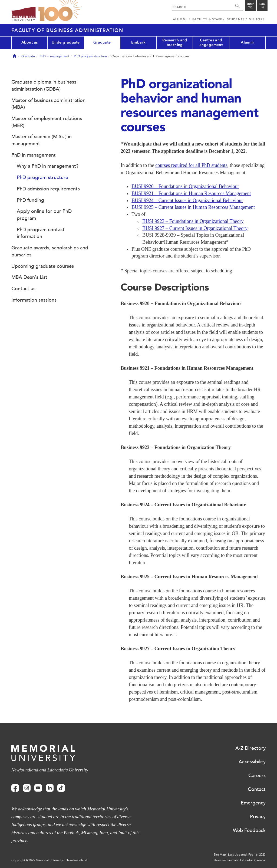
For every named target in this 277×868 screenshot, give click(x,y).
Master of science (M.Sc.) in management (42, 140)
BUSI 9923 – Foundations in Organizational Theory (193, 221)
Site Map (220, 855)
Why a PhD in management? (48, 166)
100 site (60, 11)
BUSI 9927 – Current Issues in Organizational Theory (195, 228)
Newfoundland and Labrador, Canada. (240, 860)
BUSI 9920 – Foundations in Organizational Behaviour (185, 186)
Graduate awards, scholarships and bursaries (50, 251)
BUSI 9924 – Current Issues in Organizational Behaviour (187, 200)
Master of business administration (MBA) (48, 104)
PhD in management (54, 56)
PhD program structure (90, 56)
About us (30, 42)
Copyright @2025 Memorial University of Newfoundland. (50, 860)
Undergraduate (66, 42)
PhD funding (30, 200)
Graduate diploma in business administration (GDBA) (44, 85)
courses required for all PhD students (191, 165)
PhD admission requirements (48, 189)
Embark (138, 42)
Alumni (247, 42)
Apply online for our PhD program (44, 215)
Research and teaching (175, 42)
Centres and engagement (211, 42)
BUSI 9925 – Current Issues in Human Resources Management (193, 207)
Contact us (23, 289)
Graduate (102, 42)
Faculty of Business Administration (67, 30)
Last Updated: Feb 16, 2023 (247, 855)
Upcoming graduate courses (43, 266)
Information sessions (34, 300)
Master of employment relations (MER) (47, 122)
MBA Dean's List (29, 277)
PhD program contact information (41, 233)
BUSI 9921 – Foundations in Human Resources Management (191, 193)
